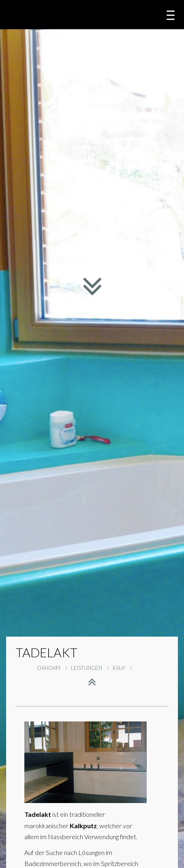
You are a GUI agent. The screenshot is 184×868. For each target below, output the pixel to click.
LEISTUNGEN (90, 668)
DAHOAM (52, 668)
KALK (122, 668)
